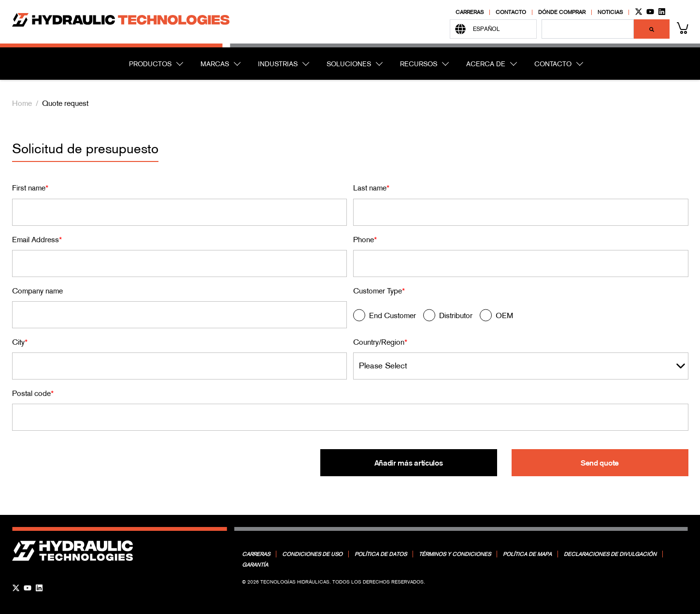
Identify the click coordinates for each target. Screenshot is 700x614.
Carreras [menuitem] (470, 12)
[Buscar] (652, 29)
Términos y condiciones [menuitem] (455, 554)
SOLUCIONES (349, 64)
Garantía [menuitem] (255, 565)
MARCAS (215, 64)
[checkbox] (521, 317)
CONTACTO (553, 64)
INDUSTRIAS (278, 64)
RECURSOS (419, 64)
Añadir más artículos (408, 463)
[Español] (493, 29)
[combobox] (588, 29)
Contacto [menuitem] (511, 12)
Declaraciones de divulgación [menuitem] (610, 554)
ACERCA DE (486, 64)
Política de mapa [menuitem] (527, 554)
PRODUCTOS (150, 64)
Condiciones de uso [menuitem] (312, 554)
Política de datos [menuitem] (381, 554)
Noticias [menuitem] (610, 12)
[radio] (385, 317)
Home (22, 103)
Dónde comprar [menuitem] (562, 12)
